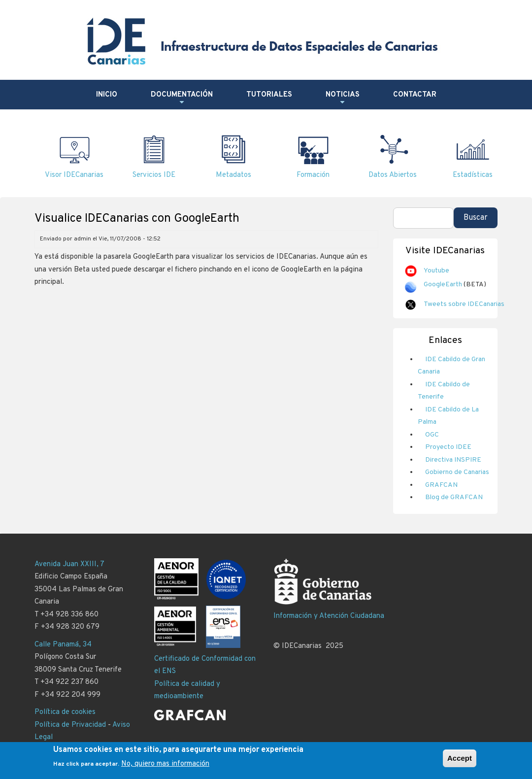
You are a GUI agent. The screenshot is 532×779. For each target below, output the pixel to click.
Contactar (415, 95)
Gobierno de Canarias (457, 472)
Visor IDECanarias (74, 175)
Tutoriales (269, 95)
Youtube (436, 271)
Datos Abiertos (393, 175)
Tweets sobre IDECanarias (464, 304)
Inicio (107, 95)
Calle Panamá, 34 (63, 645)
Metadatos (233, 175)
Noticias (343, 99)
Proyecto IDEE (448, 447)
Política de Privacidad (70, 725)
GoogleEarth (443, 285)
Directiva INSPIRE (453, 460)
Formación (313, 175)
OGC (432, 435)
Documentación (182, 99)
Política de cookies (65, 712)
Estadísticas (473, 175)
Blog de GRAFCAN (454, 497)
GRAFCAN (441, 485)
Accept (460, 758)
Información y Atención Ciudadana (329, 616)
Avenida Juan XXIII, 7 (69, 564)
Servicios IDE (154, 175)
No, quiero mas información (165, 764)
